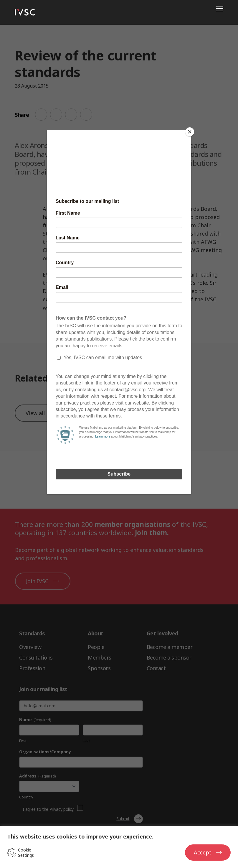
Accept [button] (203, 852)
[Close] (190, 132)
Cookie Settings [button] (26, 853)
